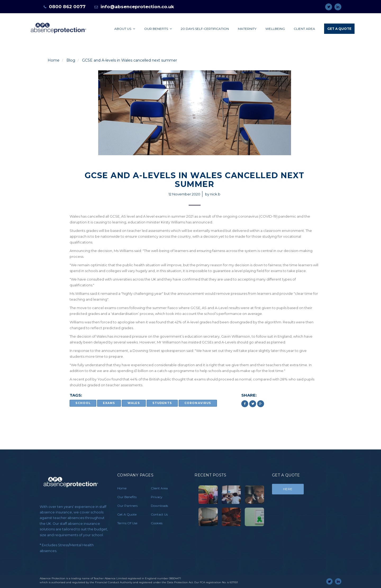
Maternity (247, 29)
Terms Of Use (127, 523)
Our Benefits (158, 29)
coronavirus (198, 403)
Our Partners (127, 506)
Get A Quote (339, 29)
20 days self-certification (205, 29)
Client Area (304, 29)
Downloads (159, 506)
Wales (134, 403)
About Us (125, 29)
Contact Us (159, 514)
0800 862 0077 (67, 7)
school (83, 403)
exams (109, 403)
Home (54, 60)
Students (162, 403)
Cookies (157, 523)
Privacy (157, 497)
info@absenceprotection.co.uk (137, 7)
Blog (71, 60)
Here (288, 489)
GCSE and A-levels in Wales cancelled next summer (130, 60)
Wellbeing (275, 29)
